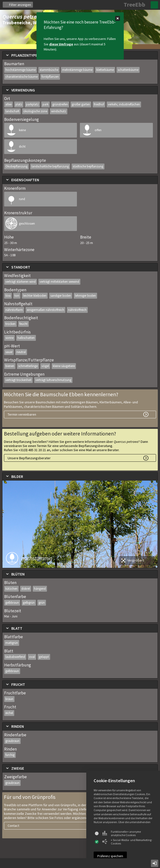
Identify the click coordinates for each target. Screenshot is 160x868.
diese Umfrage (61, 44)
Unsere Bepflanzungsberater (29, 458)
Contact (13, 826)
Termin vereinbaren (22, 414)
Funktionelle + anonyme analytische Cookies (122, 833)
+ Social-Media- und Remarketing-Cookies (127, 842)
